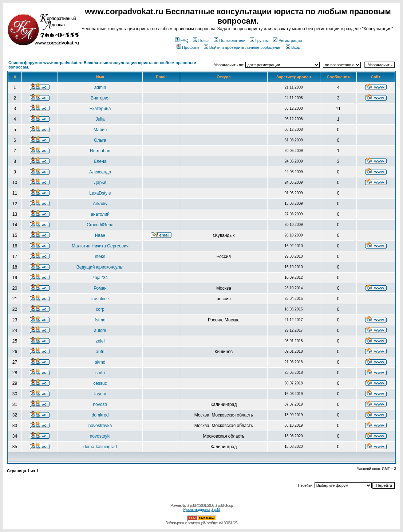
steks (100, 257)
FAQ (182, 40)
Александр (100, 172)
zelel (100, 341)
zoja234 (100, 278)
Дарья (100, 183)
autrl (100, 352)
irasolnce (100, 299)
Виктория (100, 98)
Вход (293, 47)
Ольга (100, 140)
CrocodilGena (100, 225)
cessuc (100, 383)
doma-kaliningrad (100, 447)
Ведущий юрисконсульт (100, 267)
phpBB (191, 506)
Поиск (201, 40)
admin (100, 87)
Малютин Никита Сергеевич (100, 246)
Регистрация (287, 40)
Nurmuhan (100, 151)
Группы (259, 40)
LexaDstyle (100, 193)
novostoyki (100, 436)
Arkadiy (100, 204)
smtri (100, 373)
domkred (100, 415)
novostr (100, 404)
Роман (100, 288)
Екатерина (100, 109)
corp (100, 309)
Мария (100, 130)
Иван (100, 235)
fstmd (100, 320)
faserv (100, 394)
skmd (100, 362)
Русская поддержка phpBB (201, 510)
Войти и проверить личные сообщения (243, 47)
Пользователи (230, 40)
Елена (100, 161)
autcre (100, 330)
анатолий (100, 214)
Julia (100, 119)
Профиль (188, 47)
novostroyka (100, 426)
